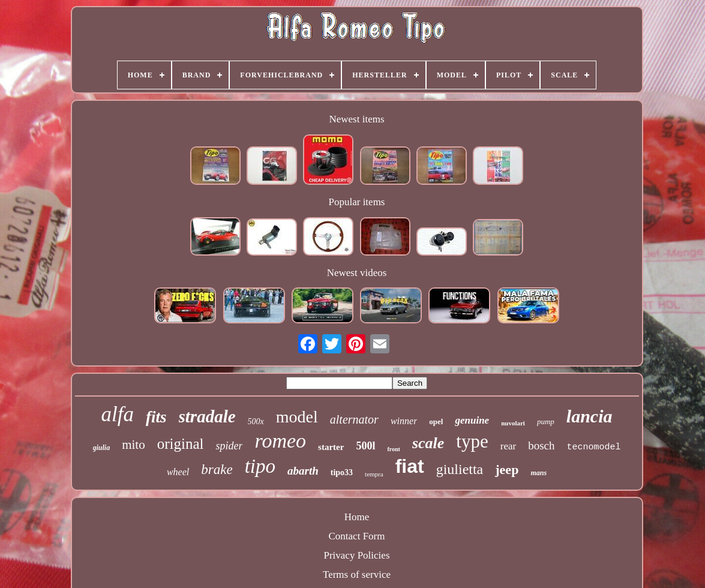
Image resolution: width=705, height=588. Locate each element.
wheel (178, 472)
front (393, 449)
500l (365, 446)
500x (256, 421)
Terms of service (357, 574)
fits (156, 417)
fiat (410, 466)
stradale (207, 416)
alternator (354, 419)
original (181, 444)
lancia (589, 416)
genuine (472, 420)
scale (428, 443)
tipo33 (342, 472)
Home (357, 517)
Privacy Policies (356, 555)
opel (436, 421)
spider (229, 446)
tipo (260, 466)
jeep (507, 469)
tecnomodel (593, 447)
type (472, 441)
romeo (280, 441)
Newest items (356, 119)
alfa (118, 414)
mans (538, 473)
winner (404, 421)
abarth (303, 471)
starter (331, 447)
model (297, 417)
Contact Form (357, 536)
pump (546, 421)
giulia (102, 448)
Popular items (357, 202)
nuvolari (513, 423)
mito (133, 445)
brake (217, 469)
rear (508, 446)
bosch (541, 445)
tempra (374, 474)
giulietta (460, 469)
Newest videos (357, 273)
